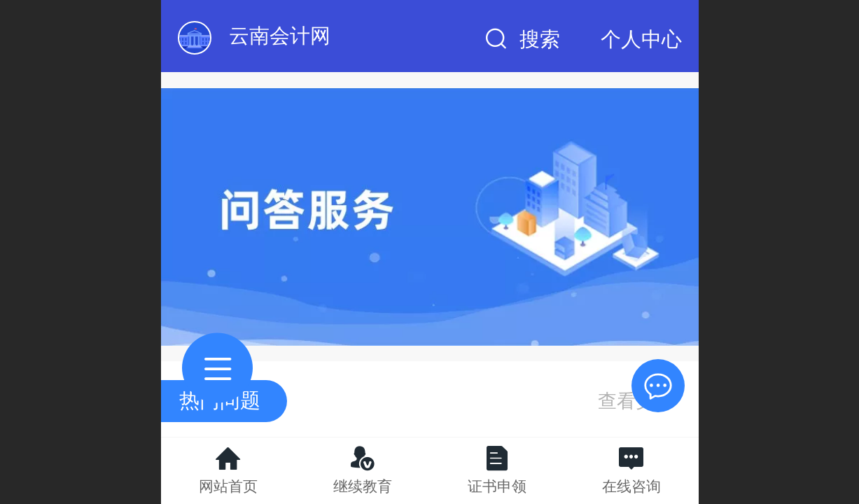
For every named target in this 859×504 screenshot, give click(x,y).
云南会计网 (280, 36)
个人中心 (641, 39)
